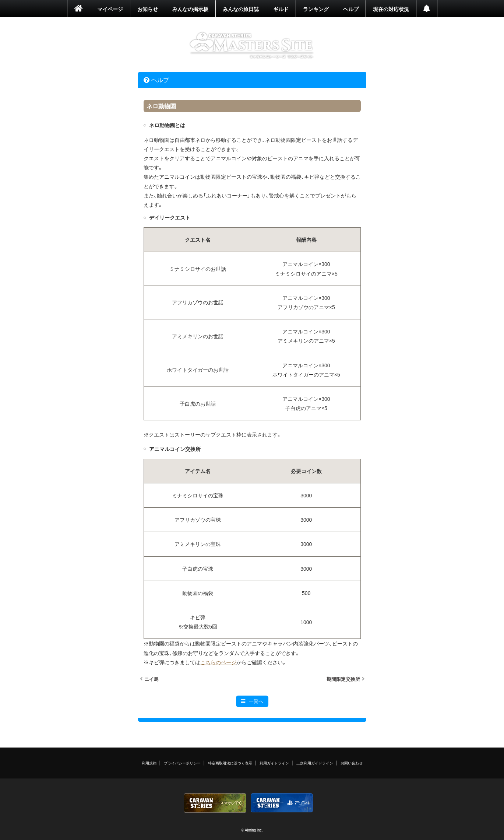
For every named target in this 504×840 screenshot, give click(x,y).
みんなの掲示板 (190, 9)
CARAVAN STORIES (252, 45)
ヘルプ (351, 9)
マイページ (110, 9)
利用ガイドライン (274, 763)
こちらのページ (218, 662)
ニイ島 (151, 679)
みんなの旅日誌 (241, 9)
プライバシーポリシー (182, 763)
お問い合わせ (352, 763)
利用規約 (149, 763)
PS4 (282, 803)
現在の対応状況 (391, 9)
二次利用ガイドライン (315, 763)
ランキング (316, 9)
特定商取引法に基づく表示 (230, 763)
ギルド (281, 9)
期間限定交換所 (343, 679)
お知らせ (148, 9)
